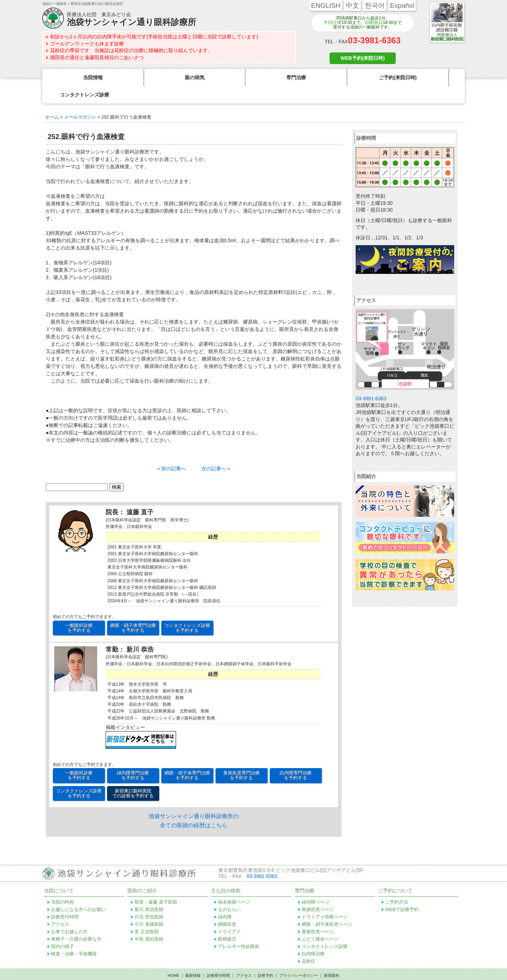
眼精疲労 (227, 922)
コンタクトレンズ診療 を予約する (187, 611)
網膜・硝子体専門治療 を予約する (133, 611)
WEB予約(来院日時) (363, 58)
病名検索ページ (234, 885)
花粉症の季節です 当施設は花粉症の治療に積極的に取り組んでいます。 (131, 50)
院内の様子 (62, 929)
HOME (173, 958)
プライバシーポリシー (299, 958)
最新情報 (193, 958)
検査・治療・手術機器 (74, 937)
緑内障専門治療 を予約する (133, 758)
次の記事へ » (216, 451)
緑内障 (225, 900)
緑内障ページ (315, 885)
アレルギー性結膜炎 (239, 929)
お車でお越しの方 (69, 914)
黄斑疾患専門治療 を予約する (242, 758)
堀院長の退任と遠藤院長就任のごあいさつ (97, 57)
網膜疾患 (227, 907)
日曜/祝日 (374, 23)
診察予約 (265, 958)
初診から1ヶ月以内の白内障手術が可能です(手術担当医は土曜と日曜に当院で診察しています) (154, 37)
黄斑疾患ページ (318, 914)
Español (402, 5)
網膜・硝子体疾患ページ (327, 907)
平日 (328, 23)
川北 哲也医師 (149, 900)
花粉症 (309, 944)
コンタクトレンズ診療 (325, 929)
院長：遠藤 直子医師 (156, 885)
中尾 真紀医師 (149, 922)
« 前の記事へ (171, 451)
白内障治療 (313, 937)
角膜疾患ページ (318, 892)
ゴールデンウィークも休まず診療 (87, 44)
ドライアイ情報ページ (325, 900)
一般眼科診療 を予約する (79, 611)
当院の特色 (62, 885)
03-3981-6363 (374, 40)
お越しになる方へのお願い (79, 892)
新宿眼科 (332, 958)
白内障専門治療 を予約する (296, 758)
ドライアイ (229, 914)
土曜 (337, 23)
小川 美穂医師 (149, 907)
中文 (352, 5)
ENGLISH (326, 5)
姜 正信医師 (147, 914)
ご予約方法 (397, 885)
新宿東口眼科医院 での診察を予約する (133, 776)
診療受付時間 (65, 900)
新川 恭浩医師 (149, 892)
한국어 (375, 5)
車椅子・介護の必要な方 (76, 922)
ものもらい (229, 892)
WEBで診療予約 (402, 892)
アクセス (60, 907)
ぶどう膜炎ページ (320, 922)
